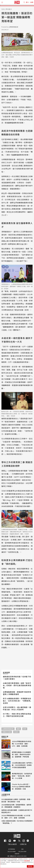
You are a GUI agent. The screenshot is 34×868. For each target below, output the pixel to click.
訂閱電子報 (23, 844)
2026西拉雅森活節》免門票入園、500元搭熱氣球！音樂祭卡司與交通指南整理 (22, 765)
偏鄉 (18, 729)
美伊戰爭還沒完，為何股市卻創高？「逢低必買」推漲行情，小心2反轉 (22, 776)
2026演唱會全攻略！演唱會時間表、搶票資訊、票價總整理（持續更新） (16, 806)
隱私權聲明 (27, 861)
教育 (25, 729)
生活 (3, 9)
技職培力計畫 (7, 732)
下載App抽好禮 (12, 844)
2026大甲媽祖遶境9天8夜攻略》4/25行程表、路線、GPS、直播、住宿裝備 (22, 744)
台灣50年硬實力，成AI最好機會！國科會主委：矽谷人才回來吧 (17, 708)
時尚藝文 (9, 9)
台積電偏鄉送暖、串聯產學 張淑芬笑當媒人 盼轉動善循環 (17, 693)
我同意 (30, 866)
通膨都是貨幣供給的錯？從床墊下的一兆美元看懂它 (17, 678)
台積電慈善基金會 (8, 729)
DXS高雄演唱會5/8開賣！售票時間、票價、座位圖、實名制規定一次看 (17, 800)
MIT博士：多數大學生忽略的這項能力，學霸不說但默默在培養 (17, 715)
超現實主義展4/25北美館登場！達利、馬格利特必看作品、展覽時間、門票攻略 (21, 754)
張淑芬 (16, 732)
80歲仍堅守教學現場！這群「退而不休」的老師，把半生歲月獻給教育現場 (17, 685)
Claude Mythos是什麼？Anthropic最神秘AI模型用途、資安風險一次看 (21, 787)
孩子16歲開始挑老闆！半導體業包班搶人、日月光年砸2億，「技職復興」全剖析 (17, 701)
